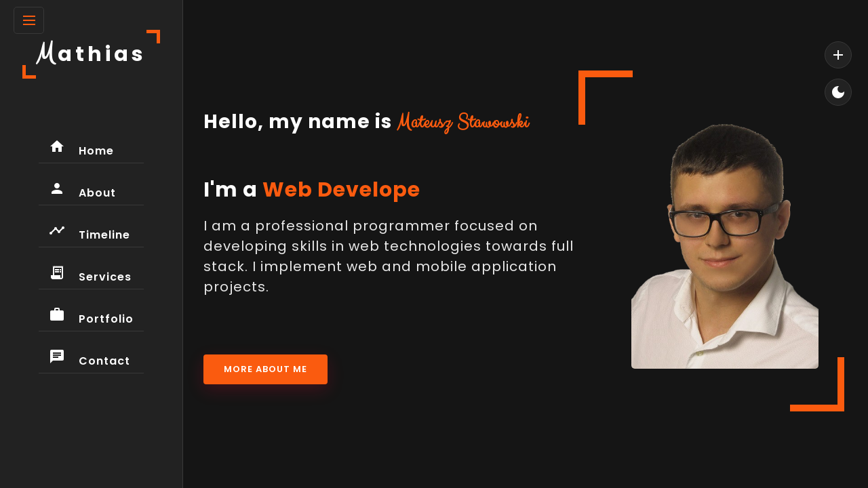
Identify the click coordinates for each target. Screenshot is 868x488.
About (82, 190)
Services (90, 274)
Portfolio (91, 317)
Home (81, 148)
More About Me (265, 369)
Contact (90, 359)
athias (91, 54)
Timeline (90, 232)
